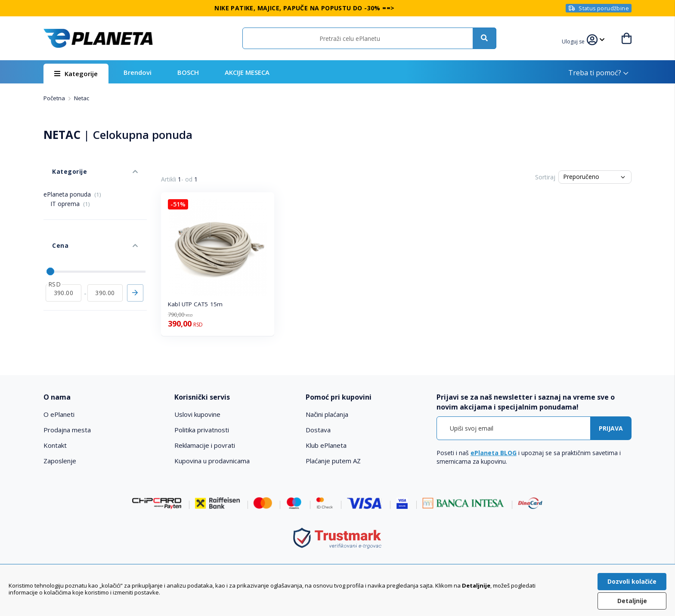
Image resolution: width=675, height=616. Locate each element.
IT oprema (70, 191)
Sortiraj (545, 177)
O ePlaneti (59, 414)
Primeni (135, 263)
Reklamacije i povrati (205, 445)
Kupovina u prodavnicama (212, 461)
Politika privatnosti (202, 430)
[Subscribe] (611, 428)
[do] (105, 263)
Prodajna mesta (67, 430)
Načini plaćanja (327, 414)
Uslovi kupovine (197, 414)
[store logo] (98, 38)
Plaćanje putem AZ (333, 461)
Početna (55, 98)
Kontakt (55, 445)
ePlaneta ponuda (72, 181)
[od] (63, 263)
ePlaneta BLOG (494, 453)
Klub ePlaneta (326, 445)
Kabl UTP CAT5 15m (195, 304)
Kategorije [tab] (60, 163)
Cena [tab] (51, 224)
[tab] (103, 397)
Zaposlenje (60, 461)
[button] (579, 40)
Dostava (318, 430)
